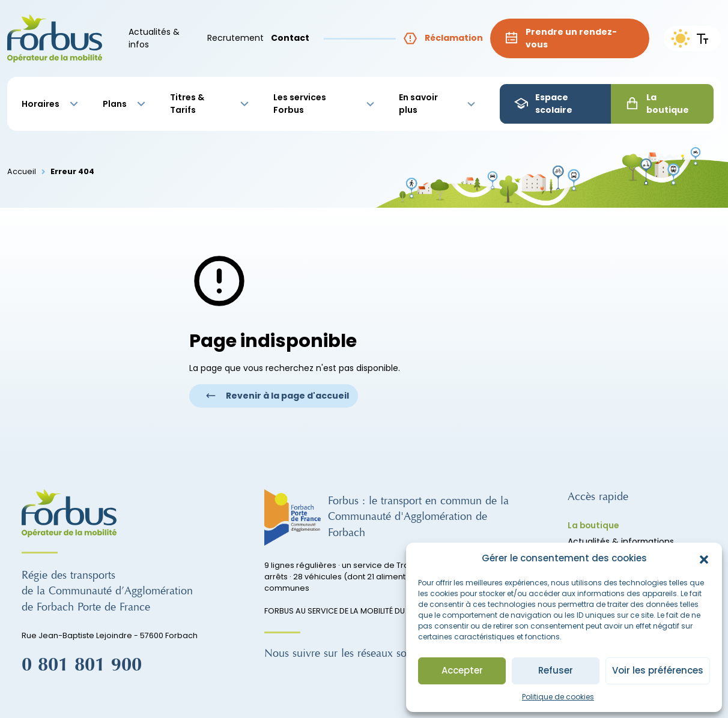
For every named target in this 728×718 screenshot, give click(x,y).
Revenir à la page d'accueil (277, 396)
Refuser (556, 670)
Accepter (462, 670)
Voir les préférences (658, 670)
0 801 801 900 (82, 665)
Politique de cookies (558, 697)
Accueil (22, 171)
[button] (704, 559)
